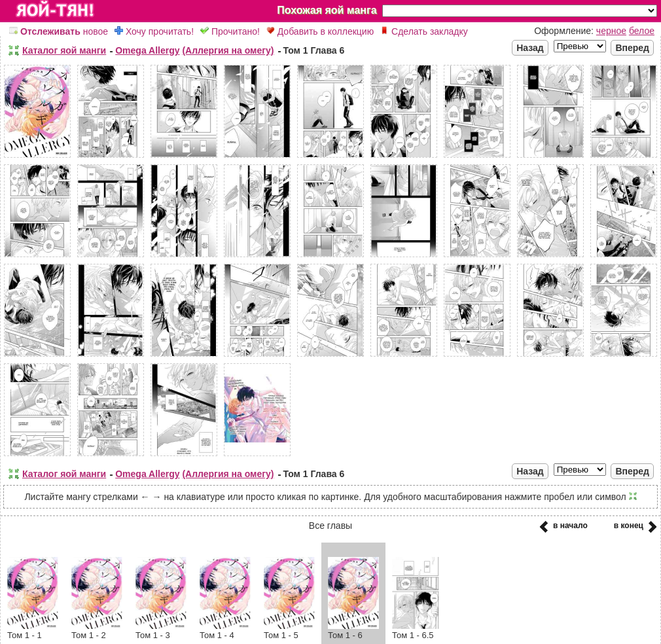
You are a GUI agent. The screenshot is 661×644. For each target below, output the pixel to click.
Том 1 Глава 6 (314, 50)
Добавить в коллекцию (320, 31)
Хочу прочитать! (154, 31)
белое (642, 31)
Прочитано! (230, 31)
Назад (530, 48)
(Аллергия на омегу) (228, 50)
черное (611, 31)
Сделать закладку (424, 31)
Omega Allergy (147, 50)
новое (59, 31)
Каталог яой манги (64, 50)
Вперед (632, 48)
